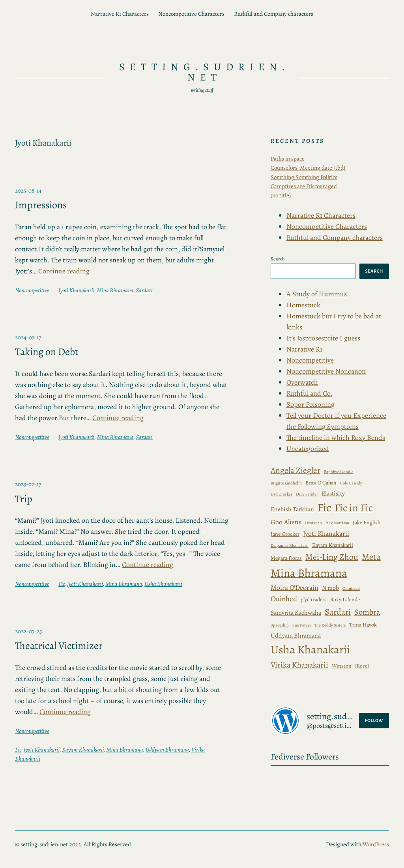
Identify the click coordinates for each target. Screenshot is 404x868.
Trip (24, 499)
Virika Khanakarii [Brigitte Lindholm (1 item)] (299, 665)
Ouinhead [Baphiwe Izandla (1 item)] (351, 588)
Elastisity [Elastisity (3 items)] (333, 493)
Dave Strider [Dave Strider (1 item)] (307, 494)
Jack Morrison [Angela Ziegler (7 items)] (337, 523)
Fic (62, 584)
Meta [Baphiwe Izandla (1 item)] (371, 557)
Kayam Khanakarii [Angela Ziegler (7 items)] (333, 545)
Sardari (144, 290)
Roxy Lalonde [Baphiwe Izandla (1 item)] (345, 600)
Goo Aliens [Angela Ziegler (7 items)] (286, 522)
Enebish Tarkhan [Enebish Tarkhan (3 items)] (292, 509)
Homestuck (303, 305)
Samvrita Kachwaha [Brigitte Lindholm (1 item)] (296, 613)
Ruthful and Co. (309, 393)
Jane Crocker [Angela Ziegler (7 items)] (285, 534)
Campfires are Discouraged (304, 186)
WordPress (376, 844)
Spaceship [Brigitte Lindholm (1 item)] (280, 625)
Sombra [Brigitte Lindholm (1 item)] (367, 612)
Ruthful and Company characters (274, 14)
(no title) (281, 195)
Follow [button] (374, 720)
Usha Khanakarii (163, 584)
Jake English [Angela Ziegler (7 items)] (367, 523)
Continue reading (64, 271)
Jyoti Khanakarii (76, 290)
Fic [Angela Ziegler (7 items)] (324, 508)
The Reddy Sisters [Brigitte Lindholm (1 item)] (330, 625)
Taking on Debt (47, 352)
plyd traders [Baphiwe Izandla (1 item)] (314, 600)
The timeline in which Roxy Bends (336, 438)
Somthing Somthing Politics (304, 177)
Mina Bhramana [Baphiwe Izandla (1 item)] (309, 573)
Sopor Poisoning (310, 404)
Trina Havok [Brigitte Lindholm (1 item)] (363, 625)
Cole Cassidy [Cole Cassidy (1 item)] (351, 483)
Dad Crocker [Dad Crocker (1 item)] (281, 494)
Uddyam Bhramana (167, 750)
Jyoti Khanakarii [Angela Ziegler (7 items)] (326, 533)
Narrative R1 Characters (120, 14)
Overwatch (302, 382)
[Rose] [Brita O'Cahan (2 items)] (362, 666)
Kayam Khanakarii (83, 750)
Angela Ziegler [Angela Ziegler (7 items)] (296, 470)
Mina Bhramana (115, 290)
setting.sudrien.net (205, 72)
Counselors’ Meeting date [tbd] (308, 168)
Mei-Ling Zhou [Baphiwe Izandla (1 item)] (332, 557)
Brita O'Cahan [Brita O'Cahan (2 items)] (321, 483)
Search (278, 259)
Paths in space (288, 159)
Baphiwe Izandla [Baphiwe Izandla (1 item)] (339, 472)
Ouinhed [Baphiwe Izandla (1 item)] (284, 599)
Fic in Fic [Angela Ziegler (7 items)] (354, 508)
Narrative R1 (304, 349)
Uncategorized (308, 449)
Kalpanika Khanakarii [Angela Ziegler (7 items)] (290, 545)
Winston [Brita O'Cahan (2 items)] (342, 666)
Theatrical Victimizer (59, 646)
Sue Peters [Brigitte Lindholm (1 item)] (302, 625)
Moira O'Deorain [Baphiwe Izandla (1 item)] (295, 587)
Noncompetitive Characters (191, 14)
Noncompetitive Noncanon (326, 371)
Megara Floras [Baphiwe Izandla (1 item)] (286, 558)
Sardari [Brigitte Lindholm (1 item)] (338, 612)
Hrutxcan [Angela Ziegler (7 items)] (313, 523)
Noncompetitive (32, 290)
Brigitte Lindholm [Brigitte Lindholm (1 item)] (286, 483)
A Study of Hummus (317, 294)
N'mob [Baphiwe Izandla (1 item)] (330, 588)
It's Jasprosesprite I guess (323, 338)
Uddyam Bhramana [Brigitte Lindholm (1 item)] (296, 635)
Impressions (41, 205)
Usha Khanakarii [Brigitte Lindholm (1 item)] (310, 649)
